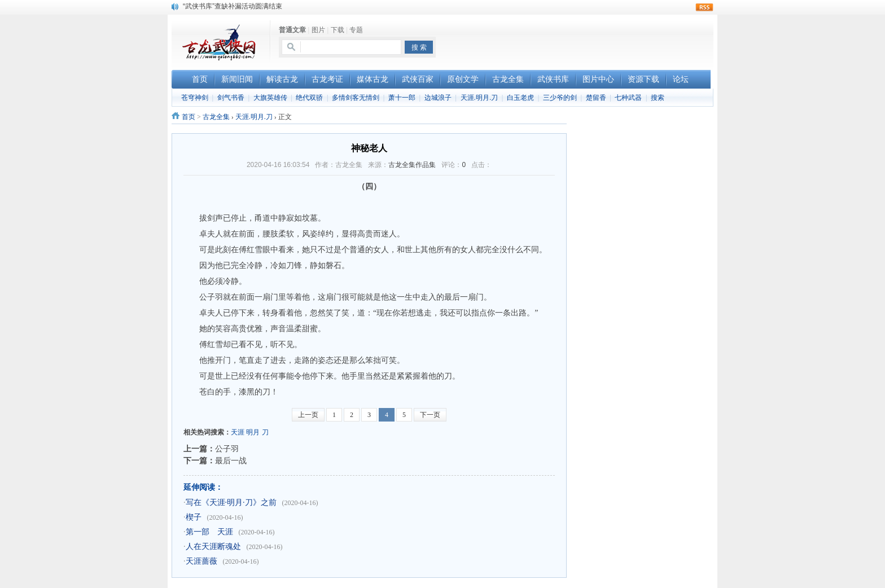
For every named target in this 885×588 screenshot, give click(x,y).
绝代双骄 (309, 98)
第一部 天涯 (209, 532)
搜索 (658, 98)
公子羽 (227, 449)
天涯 (238, 432)
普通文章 (292, 30)
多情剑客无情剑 (356, 98)
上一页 (308, 415)
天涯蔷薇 (201, 561)
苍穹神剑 (195, 98)
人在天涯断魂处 (213, 547)
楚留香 (596, 98)
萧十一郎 (402, 98)
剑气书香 (231, 98)
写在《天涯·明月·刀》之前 (231, 503)
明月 (253, 432)
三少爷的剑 (560, 98)
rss (704, 7)
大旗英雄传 (270, 98)
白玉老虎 (520, 98)
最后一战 (231, 460)
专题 (356, 30)
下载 (338, 30)
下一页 (430, 415)
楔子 (194, 517)
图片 (318, 30)
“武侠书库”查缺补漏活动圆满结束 (233, 6)
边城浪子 (438, 98)
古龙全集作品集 (412, 165)
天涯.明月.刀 (479, 98)
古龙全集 (216, 117)
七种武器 (628, 98)
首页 (189, 117)
